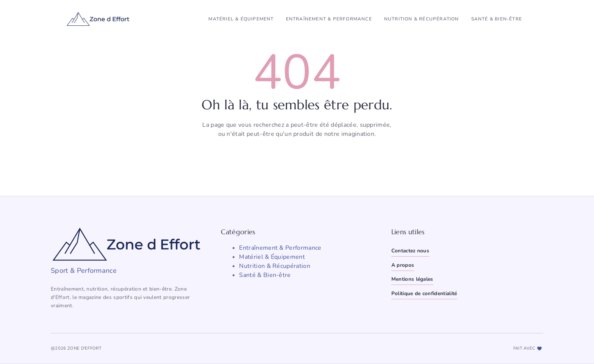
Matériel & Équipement (241, 19)
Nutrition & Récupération (422, 19)
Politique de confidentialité (424, 293)
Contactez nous (410, 251)
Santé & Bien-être (497, 19)
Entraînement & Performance (329, 19)
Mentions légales (412, 279)
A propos (403, 265)
